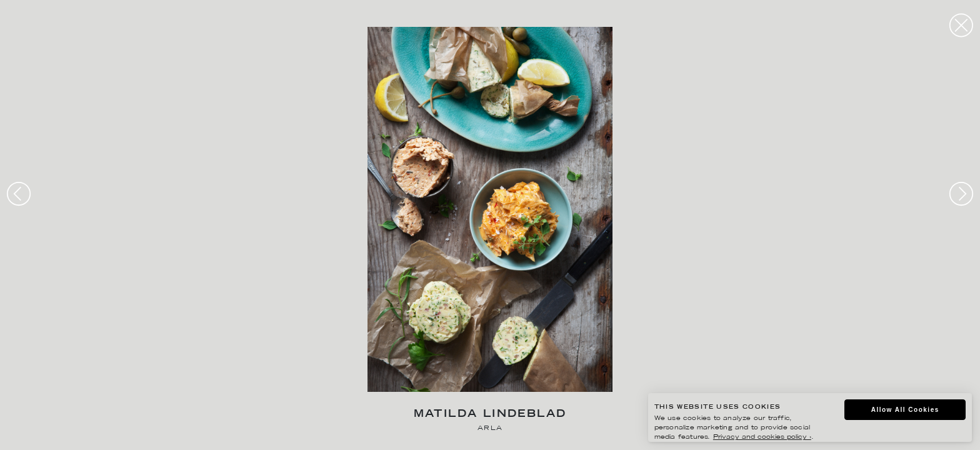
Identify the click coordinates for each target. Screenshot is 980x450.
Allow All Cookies (905, 410)
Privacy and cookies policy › (762, 437)
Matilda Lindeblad (490, 415)
